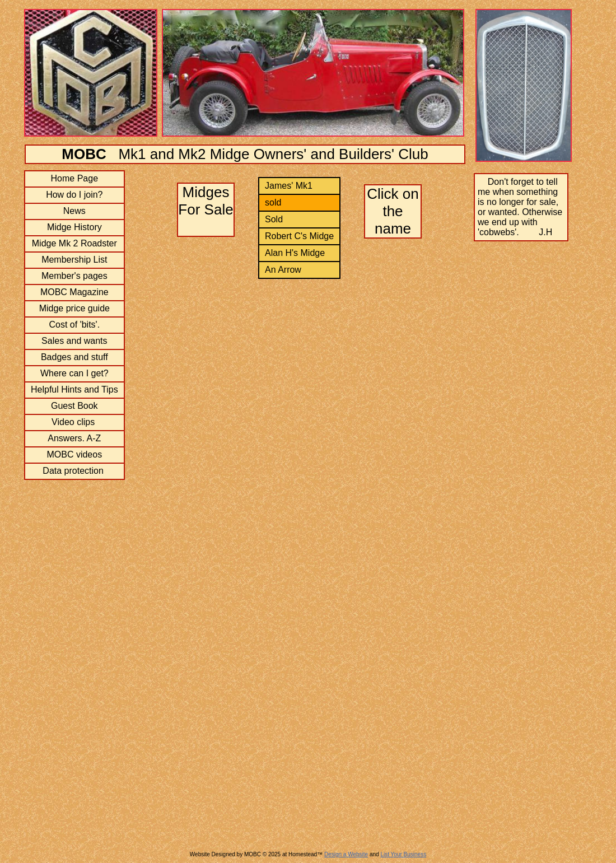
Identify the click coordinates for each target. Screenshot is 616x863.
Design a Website (346, 854)
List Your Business (403, 854)
